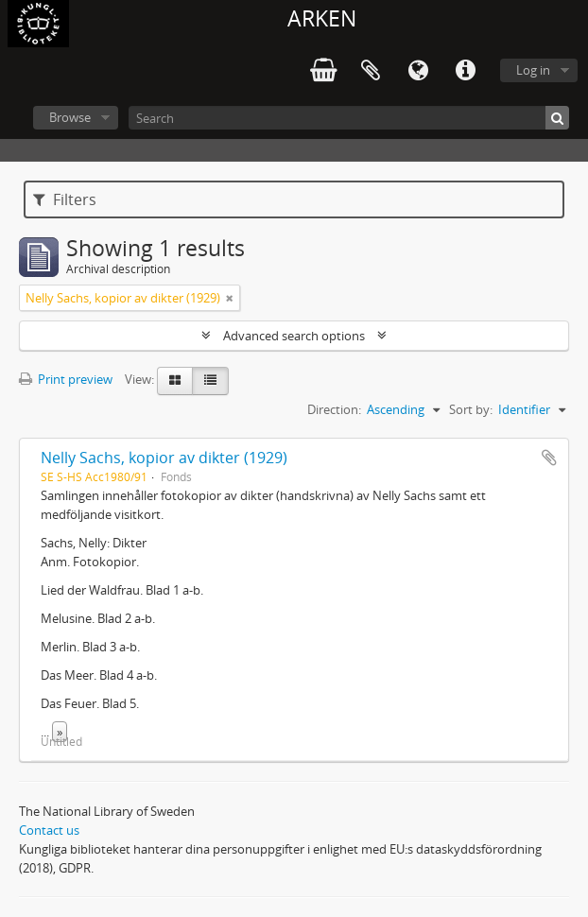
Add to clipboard (549, 458)
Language (418, 71)
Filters (65, 199)
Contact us (49, 830)
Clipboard (371, 71)
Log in (533, 70)
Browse (70, 117)
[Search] (349, 118)
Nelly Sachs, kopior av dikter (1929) (164, 458)
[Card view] (175, 381)
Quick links (465, 71)
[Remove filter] (230, 298)
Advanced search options (294, 336)
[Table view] (210, 381)
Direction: (334, 409)
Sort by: (471, 409)
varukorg (323, 71)
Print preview (66, 379)
